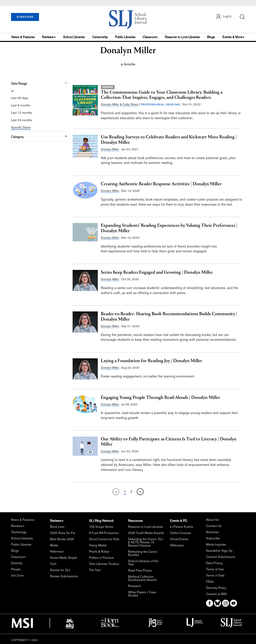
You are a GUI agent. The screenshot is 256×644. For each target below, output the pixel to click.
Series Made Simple (63, 558)
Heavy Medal (98, 545)
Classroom (150, 37)
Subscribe (213, 538)
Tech (53, 564)
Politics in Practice (101, 558)
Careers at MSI (216, 594)
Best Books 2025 (62, 539)
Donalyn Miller (110, 149)
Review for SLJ (60, 570)
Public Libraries (125, 37)
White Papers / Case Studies (142, 594)
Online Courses (180, 533)
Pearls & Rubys (99, 551)
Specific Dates (21, 127)
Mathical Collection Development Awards (142, 578)
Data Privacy (214, 563)
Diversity (17, 563)
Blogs (211, 37)
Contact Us (214, 526)
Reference (57, 551)
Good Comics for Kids (104, 539)
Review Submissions (64, 576)
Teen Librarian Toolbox (104, 564)
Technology (19, 532)
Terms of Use (215, 569)
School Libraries (74, 37)
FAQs (210, 582)
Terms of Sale (215, 575)
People (16, 569)
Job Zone (17, 575)
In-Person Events (182, 527)
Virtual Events (179, 539)
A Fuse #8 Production (104, 533)
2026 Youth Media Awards (146, 533)
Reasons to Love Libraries (182, 37)
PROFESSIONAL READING (160, 105)
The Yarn (95, 570)
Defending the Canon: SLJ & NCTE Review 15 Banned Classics (145, 542)
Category (17, 137)
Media (54, 545)
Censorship (100, 37)
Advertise (212, 532)
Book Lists (57, 527)
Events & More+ (233, 37)
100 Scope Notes (101, 527)
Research (134, 586)
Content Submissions (221, 557)
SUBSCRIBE (25, 17)
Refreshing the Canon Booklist (143, 553)
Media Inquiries (216, 544)
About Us (212, 520)
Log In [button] (224, 17)
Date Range (19, 84)
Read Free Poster (140, 570)
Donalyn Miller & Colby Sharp (120, 104)
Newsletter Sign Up (219, 551)
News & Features (23, 37)
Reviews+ (49, 37)
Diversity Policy (216, 588)
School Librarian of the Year (143, 563)
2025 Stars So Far (63, 533)
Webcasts (177, 545)
